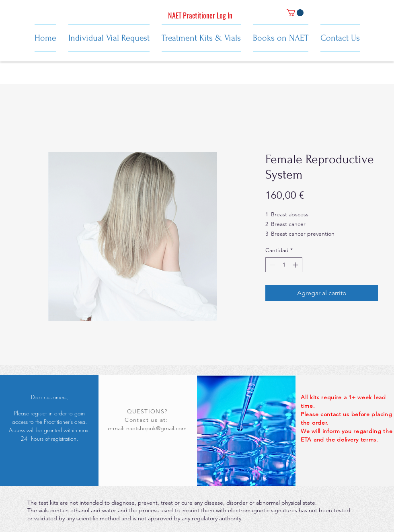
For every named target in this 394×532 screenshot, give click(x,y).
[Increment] (296, 265)
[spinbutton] (284, 265)
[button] (295, 13)
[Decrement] (272, 265)
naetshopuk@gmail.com (156, 428)
